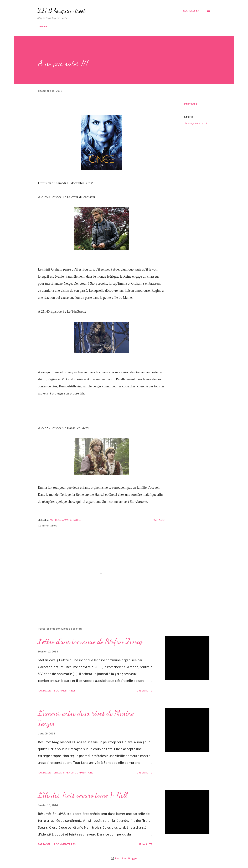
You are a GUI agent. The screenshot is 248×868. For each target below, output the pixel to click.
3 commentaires (65, 691)
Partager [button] (191, 104)
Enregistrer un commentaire (73, 773)
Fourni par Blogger (124, 858)
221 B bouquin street (61, 11)
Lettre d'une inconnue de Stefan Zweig (90, 641)
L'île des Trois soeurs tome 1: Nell (82, 795)
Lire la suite (144, 691)
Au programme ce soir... (197, 123)
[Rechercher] (191, 11)
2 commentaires (65, 844)
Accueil (43, 26)
